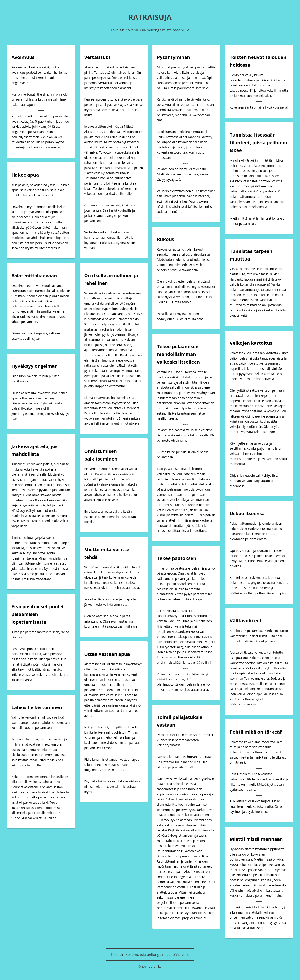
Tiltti (159, 967)
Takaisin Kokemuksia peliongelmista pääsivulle (150, 30)
